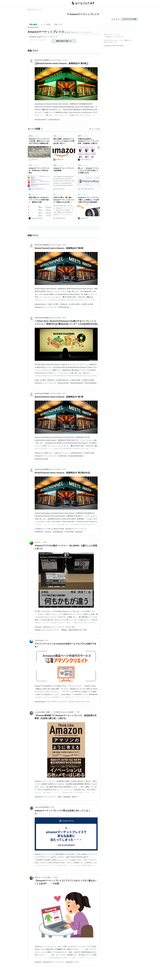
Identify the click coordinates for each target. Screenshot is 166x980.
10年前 (56, 877)
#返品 (59, 797)
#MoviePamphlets (77, 383)
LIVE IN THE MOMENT (42, 807)
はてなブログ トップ (35, 10)
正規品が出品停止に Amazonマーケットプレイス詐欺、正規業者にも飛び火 (88, 141)
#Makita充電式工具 (75, 630)
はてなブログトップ (110, 42)
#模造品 (64, 630)
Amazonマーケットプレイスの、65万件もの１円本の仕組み (39, 170)
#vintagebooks (58, 532)
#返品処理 (67, 797)
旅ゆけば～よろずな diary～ (43, 877)
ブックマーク (34, 136)
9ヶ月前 (65, 60)
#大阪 (50, 304)
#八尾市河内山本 (54, 120)
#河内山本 (64, 304)
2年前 (64, 469)
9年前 (52, 807)
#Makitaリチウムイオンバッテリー (47, 630)
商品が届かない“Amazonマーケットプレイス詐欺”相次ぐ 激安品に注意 (39, 200)
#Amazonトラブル (72, 962)
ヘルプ (121, 40)
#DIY (85, 630)
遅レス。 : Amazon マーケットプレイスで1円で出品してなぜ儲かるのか (88, 170)
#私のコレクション (62, 453)
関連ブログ (58, 24)
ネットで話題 (46, 24)
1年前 (64, 245)
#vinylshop (79, 532)
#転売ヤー (75, 797)
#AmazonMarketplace (76, 456)
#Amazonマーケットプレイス (45, 307)
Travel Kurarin (39, 640)
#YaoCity (48, 532)
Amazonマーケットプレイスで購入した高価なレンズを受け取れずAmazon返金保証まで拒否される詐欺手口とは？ (88, 200)
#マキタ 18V (70, 627)
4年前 (47, 640)
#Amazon (38, 627)
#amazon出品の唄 (41, 459)
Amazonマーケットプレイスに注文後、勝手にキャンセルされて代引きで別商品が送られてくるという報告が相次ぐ (39, 141)
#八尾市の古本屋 (87, 304)
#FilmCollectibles (90, 383)
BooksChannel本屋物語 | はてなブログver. (48, 60)
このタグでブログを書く (129, 19)
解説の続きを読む (64, 41)
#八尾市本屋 (62, 456)
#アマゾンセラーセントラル (79, 702)
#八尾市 (56, 304)
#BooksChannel (40, 120)
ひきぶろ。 (38, 542)
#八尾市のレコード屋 (42, 529)
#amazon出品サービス (43, 702)
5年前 (78, 712)
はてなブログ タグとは (111, 40)
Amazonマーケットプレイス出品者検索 (64, 169)
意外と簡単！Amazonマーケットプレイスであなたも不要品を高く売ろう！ (64, 141)
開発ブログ (128, 40)
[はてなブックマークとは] (42, 129)
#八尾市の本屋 (74, 304)
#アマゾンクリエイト (60, 702)
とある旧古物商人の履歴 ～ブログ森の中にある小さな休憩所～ (55, 712)
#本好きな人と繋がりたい (44, 453)
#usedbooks (39, 532)
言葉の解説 (33, 24)
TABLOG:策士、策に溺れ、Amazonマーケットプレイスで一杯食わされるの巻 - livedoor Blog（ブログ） (64, 200)
